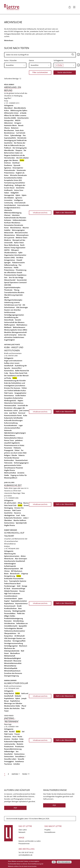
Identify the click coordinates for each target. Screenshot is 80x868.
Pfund (24, 706)
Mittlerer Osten (22, 238)
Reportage (8, 724)
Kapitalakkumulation (19, 601)
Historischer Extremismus (14, 403)
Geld (19, 586)
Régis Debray (9, 85)
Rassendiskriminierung (13, 749)
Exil (23, 732)
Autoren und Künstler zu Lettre (30, 841)
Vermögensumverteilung (13, 643)
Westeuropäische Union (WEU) (16, 330)
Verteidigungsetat (11, 646)
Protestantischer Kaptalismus (15, 275)
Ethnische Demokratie (18, 175)
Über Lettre (23, 830)
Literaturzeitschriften (12, 428)
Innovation (8, 200)
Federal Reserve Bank (12, 583)
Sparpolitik (23, 626)
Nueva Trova (9, 440)
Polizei (17, 450)
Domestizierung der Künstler (15, 381)
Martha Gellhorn (20, 520)
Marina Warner (10, 680)
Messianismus (9, 235)
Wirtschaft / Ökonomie (13, 661)
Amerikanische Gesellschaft (15, 561)
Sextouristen (9, 756)
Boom (6, 574)
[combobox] (15, 65)
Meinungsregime (18, 230)
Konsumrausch (10, 606)
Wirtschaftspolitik (11, 668)
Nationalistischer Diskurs (14, 438)
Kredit (19, 606)
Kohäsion (8, 220)
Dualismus (8, 165)
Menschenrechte (21, 233)
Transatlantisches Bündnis (14, 292)
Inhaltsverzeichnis (40, 213)
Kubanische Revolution (13, 518)
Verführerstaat (10, 312)
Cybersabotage (16, 135)
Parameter (8, 448)
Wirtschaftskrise (10, 666)
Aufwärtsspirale (10, 566)
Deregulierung (10, 576)
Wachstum (23, 646)
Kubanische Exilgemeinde (14, 741)
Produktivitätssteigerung (13, 618)
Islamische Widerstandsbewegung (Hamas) (13, 213)
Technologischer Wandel (13, 628)
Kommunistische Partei (13, 415)
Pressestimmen (24, 843)
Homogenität (9, 195)
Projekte (47, 830)
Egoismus (8, 168)
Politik (16, 267)
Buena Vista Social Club (18, 373)
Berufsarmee (9, 130)
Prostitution (20, 746)
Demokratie (22, 138)
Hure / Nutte (17, 736)
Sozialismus (20, 761)
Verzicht (18, 320)
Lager (21, 425)
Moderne (8, 240)
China (6, 135)
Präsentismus (9, 270)
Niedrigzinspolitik (19, 611)
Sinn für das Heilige (16, 277)
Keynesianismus (21, 603)
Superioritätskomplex (12, 287)
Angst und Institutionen (13, 361)
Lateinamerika (10, 744)
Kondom (15, 739)
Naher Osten (19, 243)
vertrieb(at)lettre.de (25, 855)
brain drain (20, 130)
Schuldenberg (18, 621)
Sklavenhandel (10, 280)
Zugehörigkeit (9, 340)
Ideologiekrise (9, 515)
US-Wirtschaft (19, 636)
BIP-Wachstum (17, 571)
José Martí (13, 413)
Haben (7, 193)
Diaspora (19, 150)
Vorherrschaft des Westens (14, 322)
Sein (6, 277)
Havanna (17, 513)
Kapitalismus (9, 603)
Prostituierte (9, 746)
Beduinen (15, 128)
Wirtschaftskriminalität (13, 663)
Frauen (17, 734)
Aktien (23, 556)
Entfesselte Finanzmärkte (14, 578)
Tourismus (8, 764)
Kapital (7, 601)
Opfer (20, 253)
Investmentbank (10, 598)
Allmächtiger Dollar (16, 683)
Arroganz (18, 123)
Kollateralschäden (20, 220)
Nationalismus (10, 435)
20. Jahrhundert (10, 503)
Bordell (12, 732)
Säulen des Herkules (12, 708)
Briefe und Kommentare (13, 353)
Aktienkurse (9, 559)
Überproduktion (10, 633)
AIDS (6, 732)
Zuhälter (17, 764)
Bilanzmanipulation (12, 569)
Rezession (8, 621)
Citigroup (24, 574)
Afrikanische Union (11, 113)
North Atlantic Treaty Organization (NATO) (15, 248)
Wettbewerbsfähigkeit (12, 658)
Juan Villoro (9, 482)
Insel (18, 515)
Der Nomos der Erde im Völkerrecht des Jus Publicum (15, 145)
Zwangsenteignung (11, 676)
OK (54, 862)
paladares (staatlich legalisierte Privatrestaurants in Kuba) (14, 443)
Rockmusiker (9, 460)
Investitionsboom (11, 596)
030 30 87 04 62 (27, 852)
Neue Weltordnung (11, 245)
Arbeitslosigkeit (10, 564)
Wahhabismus (22, 325)
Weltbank (8, 327)
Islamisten (16, 215)
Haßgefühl (15, 193)
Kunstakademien (11, 425)
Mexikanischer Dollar (12, 706)
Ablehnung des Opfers (19, 110)
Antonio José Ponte (12, 345)
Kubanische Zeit (13, 485)
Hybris (18, 195)
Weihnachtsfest (10, 473)
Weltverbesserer (19, 327)
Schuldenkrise (9, 623)
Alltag (20, 503)
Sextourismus (9, 523)
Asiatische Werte (10, 125)
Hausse (22, 591)
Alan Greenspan (21, 559)
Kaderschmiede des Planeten (15, 218)
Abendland (8, 108)
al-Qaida (23, 113)
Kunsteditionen (50, 832)
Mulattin (20, 744)
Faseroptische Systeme (18, 581)
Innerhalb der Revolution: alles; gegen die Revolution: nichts (16, 408)
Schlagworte (58, 60)
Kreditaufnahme (10, 608)
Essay (6, 101)
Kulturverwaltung (11, 423)
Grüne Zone (19, 190)
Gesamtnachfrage (18, 588)
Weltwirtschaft (10, 656)
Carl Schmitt (21, 133)
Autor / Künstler (10, 60)
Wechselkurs (15, 653)
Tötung (17, 290)
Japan (20, 598)
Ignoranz (19, 198)
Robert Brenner (11, 530)
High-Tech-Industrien (12, 593)
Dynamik (17, 165)
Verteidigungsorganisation (14, 315)
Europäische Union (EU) (13, 180)
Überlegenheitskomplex (13, 300)
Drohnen (8, 163)
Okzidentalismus (10, 253)
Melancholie (9, 233)
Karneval (22, 413)
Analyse (7, 546)
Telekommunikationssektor (15, 631)
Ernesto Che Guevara (12, 388)
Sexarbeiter (8, 754)
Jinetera (7, 739)
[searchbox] (15, 65)
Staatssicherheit (22, 460)
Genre (31, 60)
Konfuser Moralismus (12, 223)
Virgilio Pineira (10, 470)
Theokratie (8, 290)
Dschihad (16, 163)
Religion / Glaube (11, 455)
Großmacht (8, 190)
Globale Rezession (11, 591)
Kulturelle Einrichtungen (13, 420)
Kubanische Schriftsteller (14, 418)
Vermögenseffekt (19, 641)
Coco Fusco (9, 716)
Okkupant (15, 250)
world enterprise (10, 335)
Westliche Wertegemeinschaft (15, 332)
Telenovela (8, 463)
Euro (6, 581)
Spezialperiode (21, 523)
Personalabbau (10, 613)
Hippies (20, 400)
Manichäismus (16, 228)
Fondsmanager (10, 586)
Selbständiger (9, 751)
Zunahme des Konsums (13, 673)
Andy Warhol (9, 693)
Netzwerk (22, 832)
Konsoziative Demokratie (14, 225)
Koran (6, 228)
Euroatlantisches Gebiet (13, 178)
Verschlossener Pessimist (14, 468)
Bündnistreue (9, 133)
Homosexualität (10, 405)
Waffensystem (10, 325)
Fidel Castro (9, 393)
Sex (17, 751)
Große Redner (21, 395)
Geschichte (20, 188)
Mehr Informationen (64, 862)
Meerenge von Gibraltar (13, 703)
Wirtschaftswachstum (12, 671)
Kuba (25, 415)
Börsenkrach (15, 574)
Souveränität (22, 280)
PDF (15, 808)
